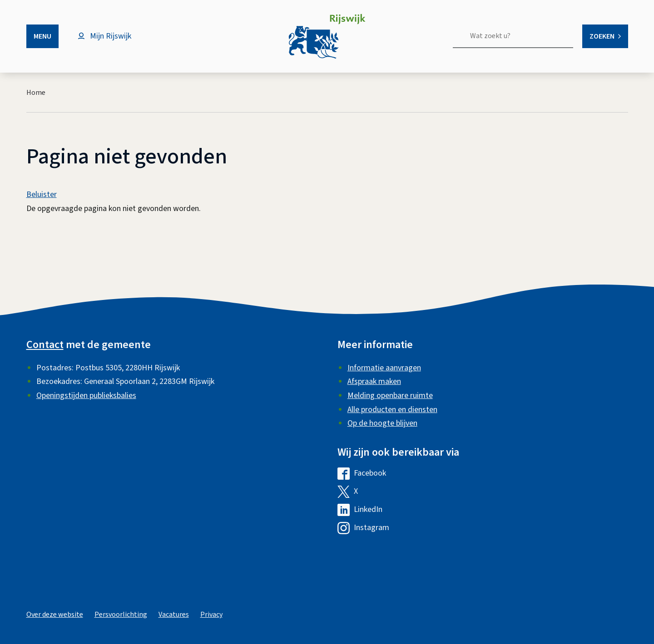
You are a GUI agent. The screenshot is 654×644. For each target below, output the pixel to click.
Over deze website (55, 615)
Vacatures (174, 615)
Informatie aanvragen (384, 368)
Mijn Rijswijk (111, 36)
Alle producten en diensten (392, 410)
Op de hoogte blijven (382, 423)
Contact (45, 345)
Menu (42, 36)
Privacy (211, 615)
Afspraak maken (374, 381)
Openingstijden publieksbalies (86, 396)
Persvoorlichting (121, 615)
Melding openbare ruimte (390, 396)
